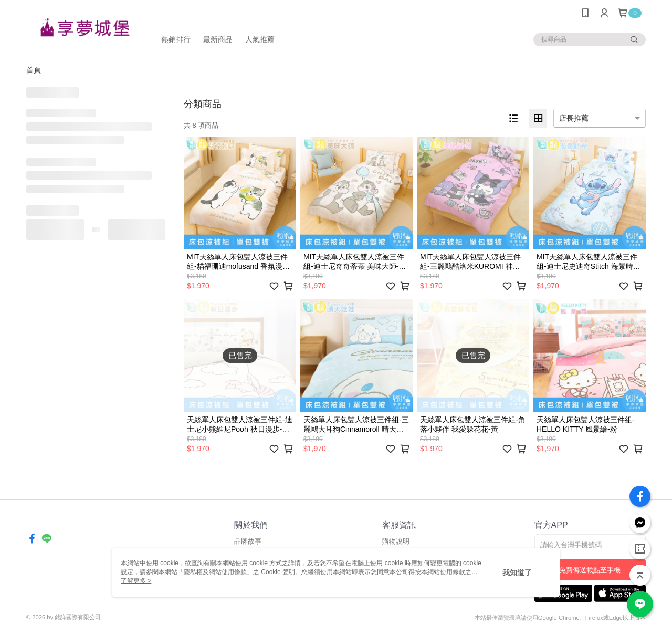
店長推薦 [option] (574, 118)
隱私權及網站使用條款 (215, 572)
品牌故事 (248, 541)
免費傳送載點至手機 (590, 570)
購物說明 (396, 541)
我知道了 (517, 572)
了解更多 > (136, 581)
